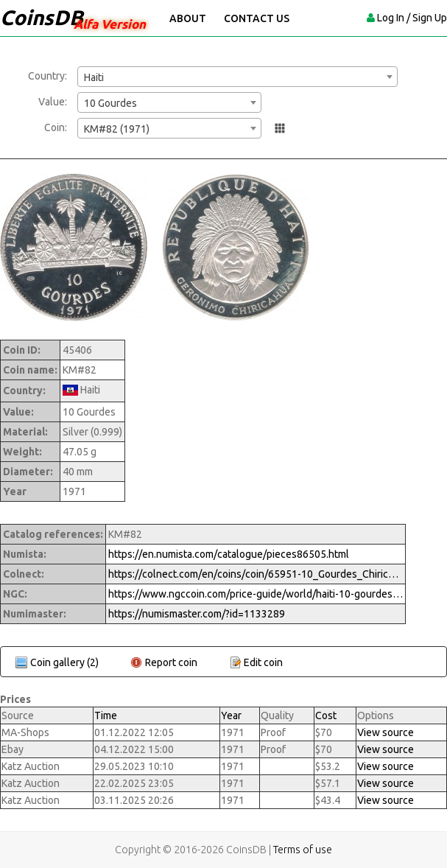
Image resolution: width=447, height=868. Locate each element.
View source (386, 732)
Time (106, 715)
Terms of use (303, 850)
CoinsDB (42, 17)
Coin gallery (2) (64, 662)
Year (231, 715)
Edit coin (263, 662)
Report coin (171, 662)
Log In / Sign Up (412, 18)
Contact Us (257, 18)
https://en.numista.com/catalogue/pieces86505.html (229, 554)
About (188, 18)
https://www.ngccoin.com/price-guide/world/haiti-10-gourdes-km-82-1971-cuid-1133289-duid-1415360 (256, 594)
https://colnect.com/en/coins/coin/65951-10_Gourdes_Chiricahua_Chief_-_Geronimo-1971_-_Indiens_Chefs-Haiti (256, 574)
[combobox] (237, 77)
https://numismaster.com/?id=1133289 (197, 614)
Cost (326, 715)
